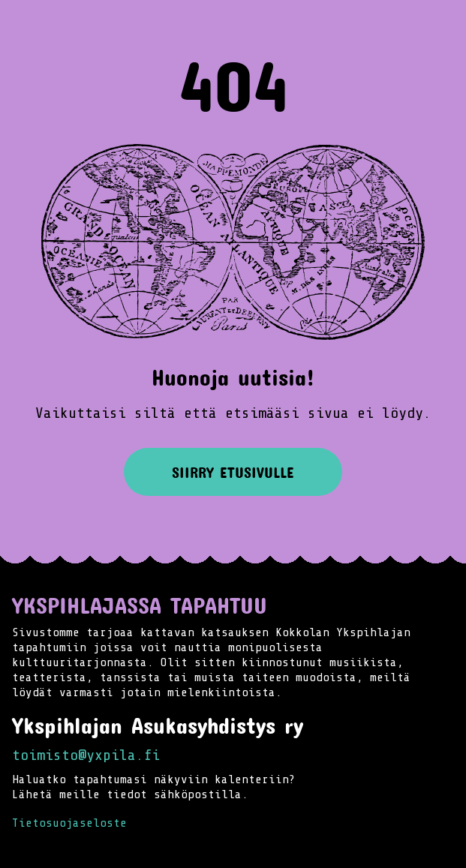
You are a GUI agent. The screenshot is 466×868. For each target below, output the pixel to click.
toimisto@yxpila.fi (86, 755)
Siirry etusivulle (233, 472)
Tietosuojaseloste (69, 823)
